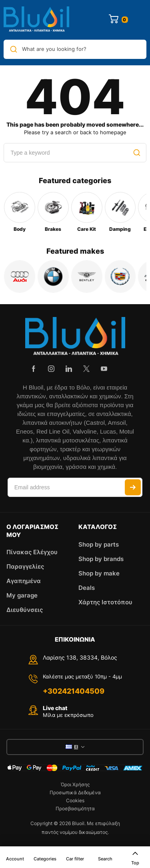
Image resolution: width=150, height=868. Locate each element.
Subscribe (133, 487)
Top (135, 858)
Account (15, 859)
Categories (45, 859)
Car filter (75, 859)
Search (105, 859)
